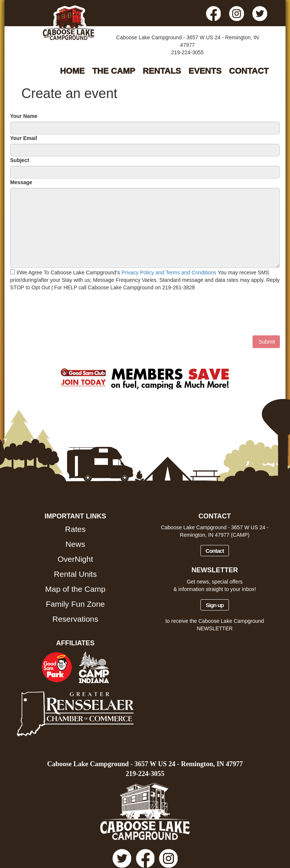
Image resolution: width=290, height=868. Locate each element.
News (75, 544)
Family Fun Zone (75, 604)
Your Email (24, 138)
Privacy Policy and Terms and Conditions (169, 272)
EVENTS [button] (205, 71)
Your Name (24, 116)
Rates (75, 529)
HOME (72, 71)
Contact (215, 551)
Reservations (75, 619)
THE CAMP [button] (114, 71)
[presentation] (67, 313)
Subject (20, 160)
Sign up (215, 605)
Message (21, 182)
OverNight (75, 559)
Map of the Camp (75, 589)
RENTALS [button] (162, 71)
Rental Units (75, 574)
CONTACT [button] (249, 71)
